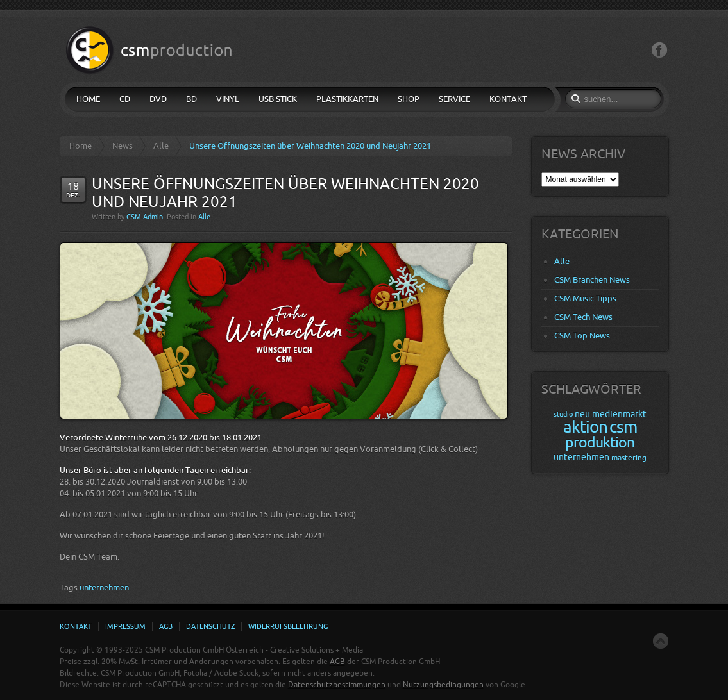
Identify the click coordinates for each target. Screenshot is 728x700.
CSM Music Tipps (585, 298)
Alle (161, 146)
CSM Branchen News (592, 280)
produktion (600, 443)
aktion (585, 427)
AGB (337, 662)
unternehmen (104, 587)
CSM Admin (145, 217)
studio (563, 414)
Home (80, 146)
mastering (629, 458)
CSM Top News (582, 336)
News (123, 146)
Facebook (659, 50)
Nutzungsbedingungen (443, 685)
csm (623, 427)
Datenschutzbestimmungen (337, 685)
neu (582, 414)
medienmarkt (619, 414)
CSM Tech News (583, 317)
